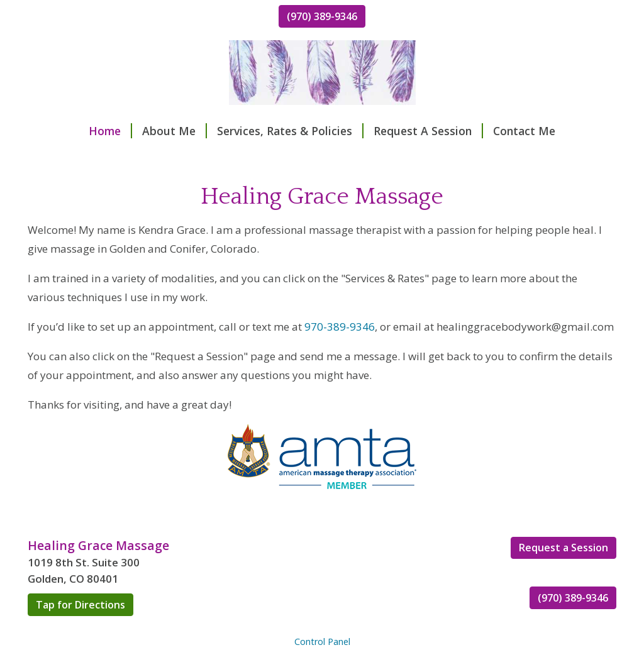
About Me (175, 131)
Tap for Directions (80, 605)
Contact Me (524, 131)
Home (110, 131)
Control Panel (322, 642)
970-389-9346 (340, 327)
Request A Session (428, 131)
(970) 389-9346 (322, 16)
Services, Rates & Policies (290, 131)
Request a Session (563, 548)
